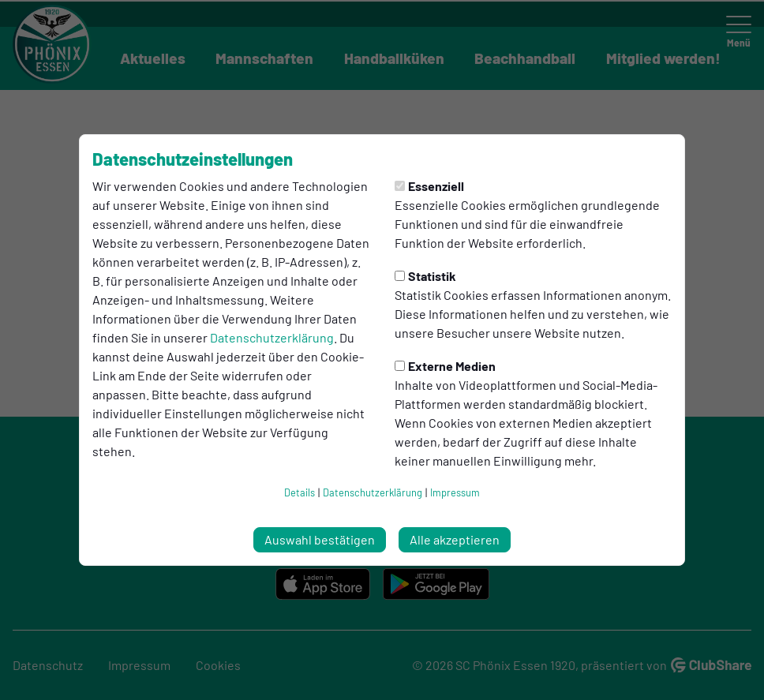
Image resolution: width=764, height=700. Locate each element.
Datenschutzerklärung (272, 337)
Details (300, 492)
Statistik (425, 276)
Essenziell (429, 186)
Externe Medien (445, 366)
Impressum (455, 492)
